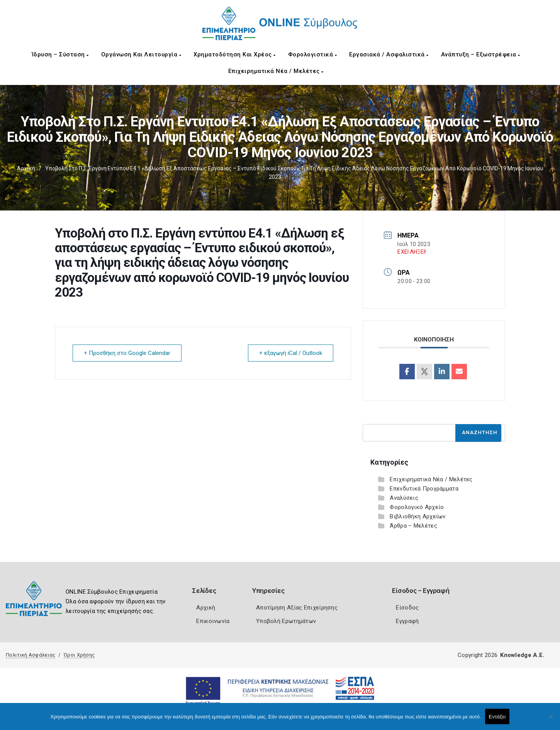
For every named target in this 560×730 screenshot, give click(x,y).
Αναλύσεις (404, 498)
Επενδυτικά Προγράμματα (424, 489)
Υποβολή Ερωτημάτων (286, 621)
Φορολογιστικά (313, 54)
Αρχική (26, 168)
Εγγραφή (407, 621)
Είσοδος (407, 608)
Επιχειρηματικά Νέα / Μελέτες (276, 71)
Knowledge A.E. (522, 655)
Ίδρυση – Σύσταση (60, 54)
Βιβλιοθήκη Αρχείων (417, 516)
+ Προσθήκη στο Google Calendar (127, 353)
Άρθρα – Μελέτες (413, 526)
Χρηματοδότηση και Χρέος (235, 54)
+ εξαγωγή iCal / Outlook (291, 353)
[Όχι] (550, 720)
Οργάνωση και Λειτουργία (141, 54)
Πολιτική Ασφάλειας (31, 655)
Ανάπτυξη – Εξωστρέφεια (481, 54)
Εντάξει (497, 717)
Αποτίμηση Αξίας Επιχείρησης (297, 608)
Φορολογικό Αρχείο (417, 507)
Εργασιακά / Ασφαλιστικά (389, 54)
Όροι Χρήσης (79, 655)
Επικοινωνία (213, 621)
